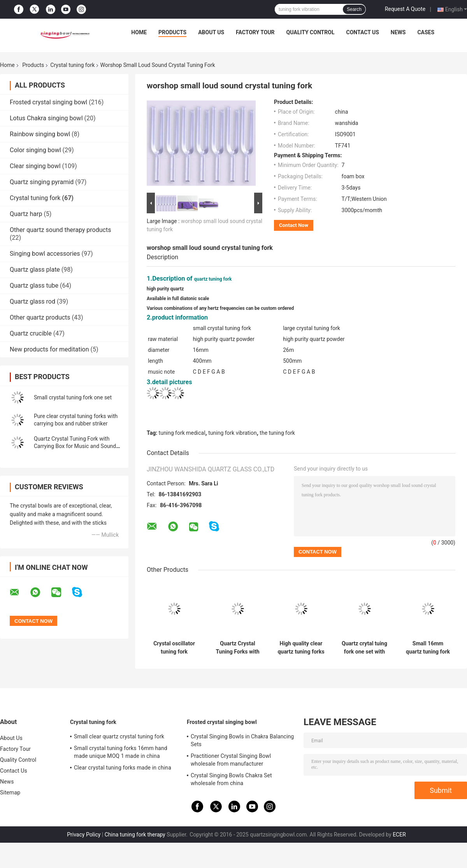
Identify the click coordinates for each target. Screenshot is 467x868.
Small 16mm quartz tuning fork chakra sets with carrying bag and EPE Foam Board (428, 648)
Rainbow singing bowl (40, 134)
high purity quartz (165, 289)
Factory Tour (255, 32)
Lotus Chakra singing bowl (46, 118)
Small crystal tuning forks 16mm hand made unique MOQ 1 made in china (121, 752)
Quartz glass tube (34, 286)
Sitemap (10, 792)
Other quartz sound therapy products (60, 230)
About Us (211, 32)
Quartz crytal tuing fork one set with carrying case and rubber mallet (364, 648)
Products (172, 32)
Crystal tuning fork (72, 65)
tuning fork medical (182, 433)
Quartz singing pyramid (42, 182)
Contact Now (294, 225)
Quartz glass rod (32, 301)
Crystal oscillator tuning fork (174, 647)
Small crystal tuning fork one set (73, 397)
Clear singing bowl (35, 166)
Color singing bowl (35, 150)
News (398, 32)
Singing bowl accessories (45, 254)
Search (354, 9)
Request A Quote (405, 9)
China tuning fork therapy (135, 835)
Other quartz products (40, 317)
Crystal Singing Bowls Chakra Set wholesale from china (231, 779)
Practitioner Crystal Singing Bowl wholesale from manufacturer (231, 760)
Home (139, 32)
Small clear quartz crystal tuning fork (119, 736)
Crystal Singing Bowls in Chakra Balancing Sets (242, 740)
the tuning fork (277, 433)
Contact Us (362, 32)
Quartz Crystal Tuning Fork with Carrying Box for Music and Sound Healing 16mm (75, 446)
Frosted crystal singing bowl (48, 102)
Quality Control (311, 32)
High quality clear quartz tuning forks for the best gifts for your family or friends (301, 648)
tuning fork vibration (233, 433)
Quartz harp (26, 214)
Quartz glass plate (35, 270)
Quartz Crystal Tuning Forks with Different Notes (237, 648)
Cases (426, 32)
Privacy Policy (84, 835)
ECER (399, 835)
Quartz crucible (31, 333)
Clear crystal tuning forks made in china (123, 768)
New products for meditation (49, 349)
